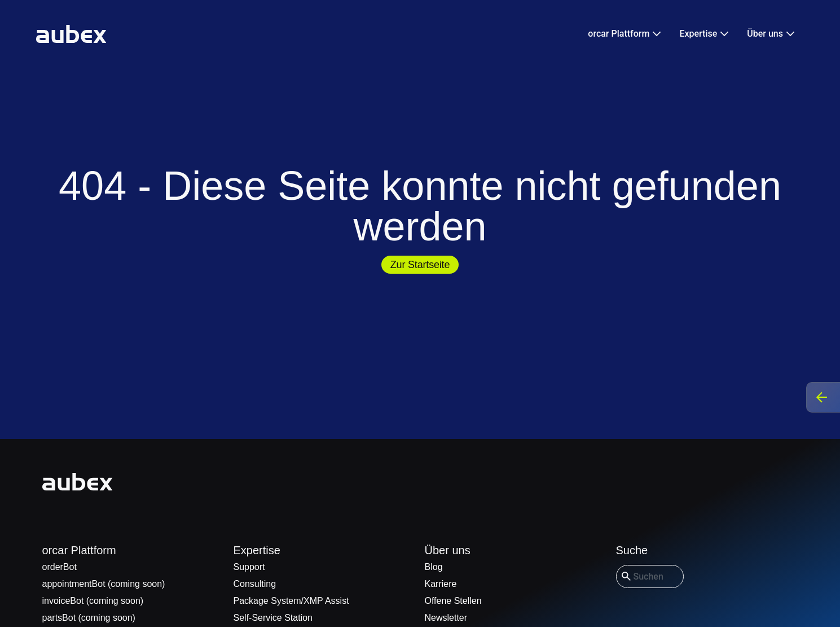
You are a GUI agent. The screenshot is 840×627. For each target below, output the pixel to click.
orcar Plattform (79, 550)
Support (249, 567)
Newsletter (446, 618)
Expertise (257, 550)
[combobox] (650, 576)
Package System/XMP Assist (291, 601)
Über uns (448, 550)
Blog (434, 567)
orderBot (60, 567)
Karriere (441, 584)
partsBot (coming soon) (89, 618)
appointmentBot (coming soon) (104, 584)
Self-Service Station (273, 618)
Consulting (255, 584)
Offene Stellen (453, 601)
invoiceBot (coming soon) (93, 601)
